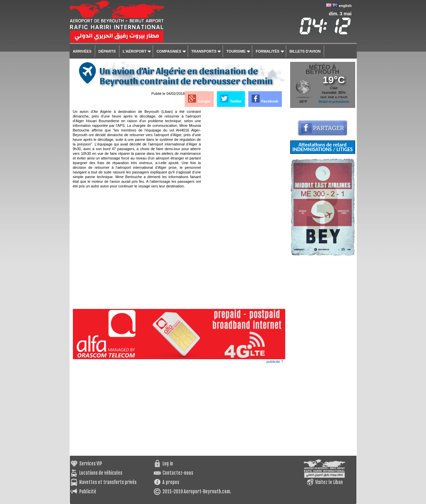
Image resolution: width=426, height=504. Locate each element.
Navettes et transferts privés (108, 482)
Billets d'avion (305, 51)
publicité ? (275, 362)
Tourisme (236, 51)
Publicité (88, 492)
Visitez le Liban (329, 482)
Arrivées (82, 51)
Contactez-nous (178, 473)
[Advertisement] (244, 209)
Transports (204, 51)
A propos (171, 482)
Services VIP (91, 464)
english (345, 6)
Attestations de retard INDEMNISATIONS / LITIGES (322, 147)
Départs (107, 51)
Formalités (268, 51)
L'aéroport (135, 51)
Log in (168, 464)
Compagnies (169, 51)
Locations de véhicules (101, 473)
